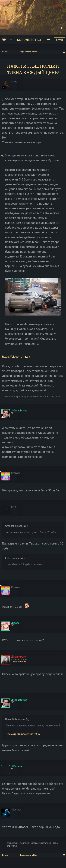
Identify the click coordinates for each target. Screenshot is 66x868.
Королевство (29, 40)
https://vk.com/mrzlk (16, 357)
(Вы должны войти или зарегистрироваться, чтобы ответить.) (33, 844)
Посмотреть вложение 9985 (23, 734)
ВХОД (59, 40)
